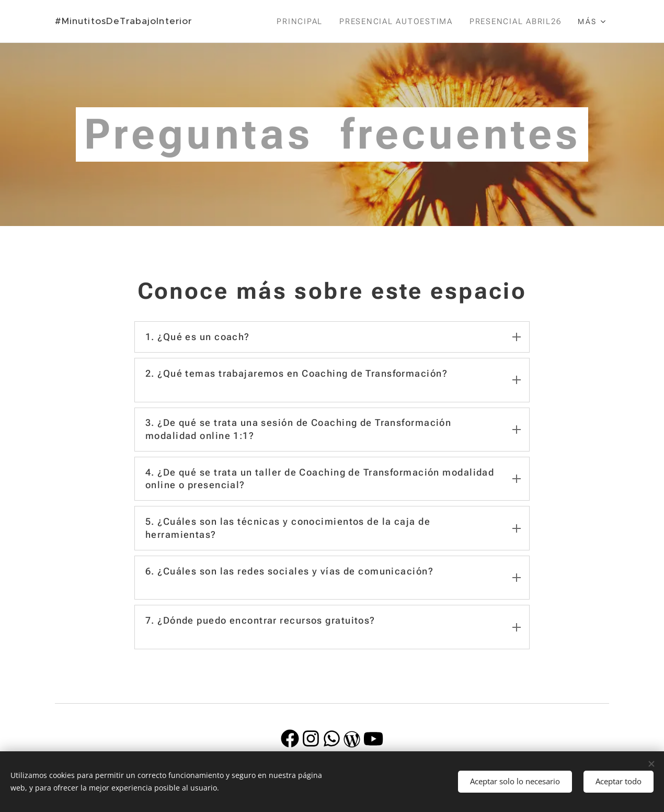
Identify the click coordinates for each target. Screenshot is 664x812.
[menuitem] (301, 21)
